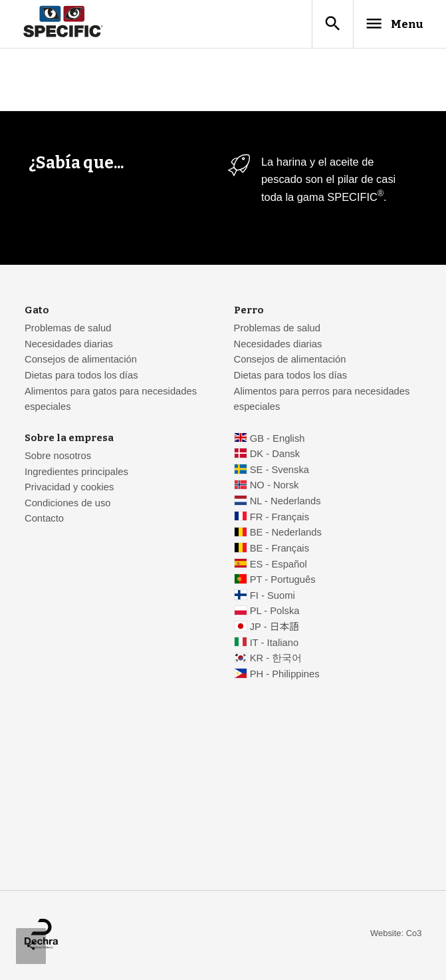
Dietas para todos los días (81, 377)
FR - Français (279, 519)
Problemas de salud (68, 330)
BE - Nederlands (286, 534)
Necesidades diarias (69, 346)
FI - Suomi (273, 597)
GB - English (278, 440)
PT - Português (283, 581)
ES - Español (279, 566)
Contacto (44, 520)
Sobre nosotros (58, 458)
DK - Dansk (275, 456)
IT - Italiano (275, 645)
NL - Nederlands (285, 503)
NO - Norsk (275, 487)
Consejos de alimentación (81, 361)
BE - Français (279, 550)
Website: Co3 (396, 935)
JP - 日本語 (275, 629)
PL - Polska (275, 613)
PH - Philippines (285, 676)
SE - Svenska (279, 472)
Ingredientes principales (76, 474)
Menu (387, 25)
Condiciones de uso (68, 505)
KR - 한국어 (276, 660)
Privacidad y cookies (69, 489)
